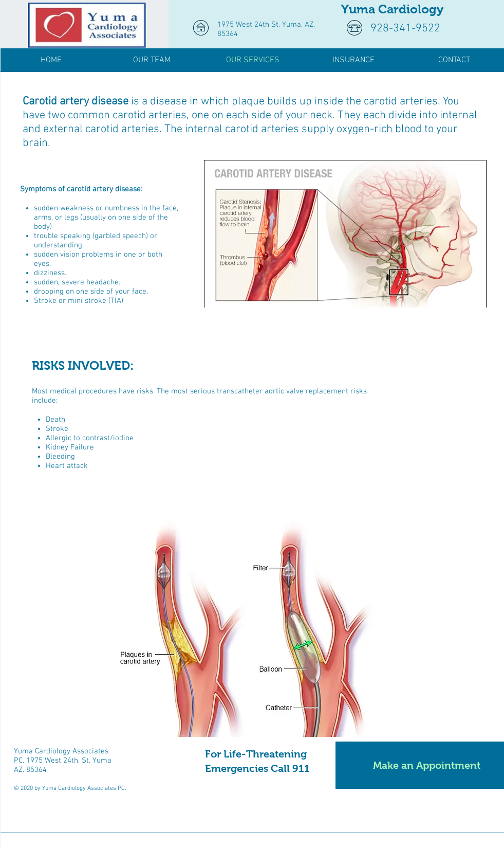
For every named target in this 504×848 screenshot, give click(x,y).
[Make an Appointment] (420, 765)
